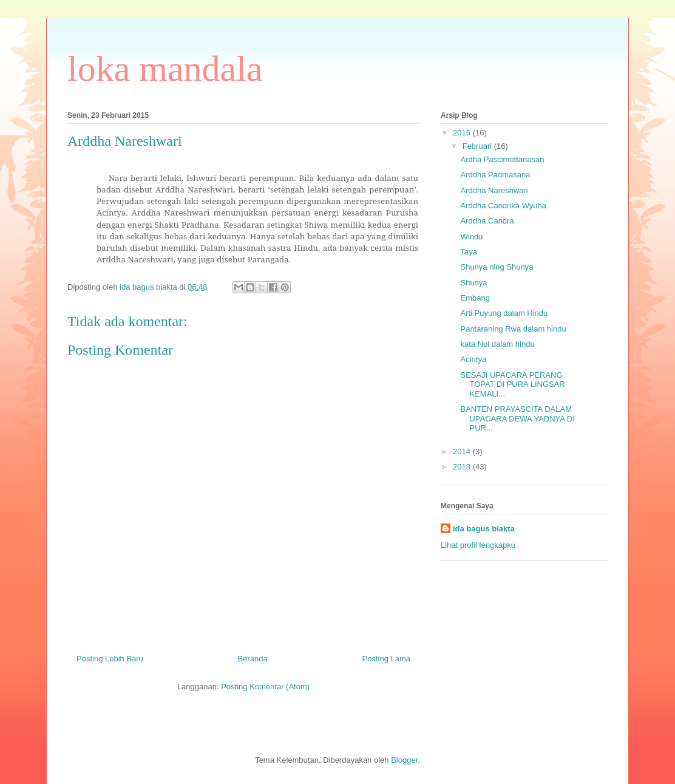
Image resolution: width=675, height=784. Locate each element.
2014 (463, 452)
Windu (471, 237)
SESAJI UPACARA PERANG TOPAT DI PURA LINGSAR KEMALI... (512, 384)
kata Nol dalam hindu (497, 344)
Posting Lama (387, 659)
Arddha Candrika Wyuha (503, 206)
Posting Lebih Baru (110, 659)
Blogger (404, 760)
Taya (468, 252)
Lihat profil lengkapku (478, 545)
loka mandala (165, 69)
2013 (463, 467)
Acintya (473, 359)
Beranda (253, 659)
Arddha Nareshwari (494, 190)
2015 (463, 133)
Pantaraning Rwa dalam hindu (513, 329)
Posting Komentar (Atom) (265, 687)
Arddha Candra (487, 221)
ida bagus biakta (484, 529)
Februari (478, 146)
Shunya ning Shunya (497, 267)
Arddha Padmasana (495, 175)
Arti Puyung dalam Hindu (504, 313)
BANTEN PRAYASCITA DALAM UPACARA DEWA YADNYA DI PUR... (517, 418)
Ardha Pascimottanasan (502, 159)
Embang (475, 298)
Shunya (473, 283)
